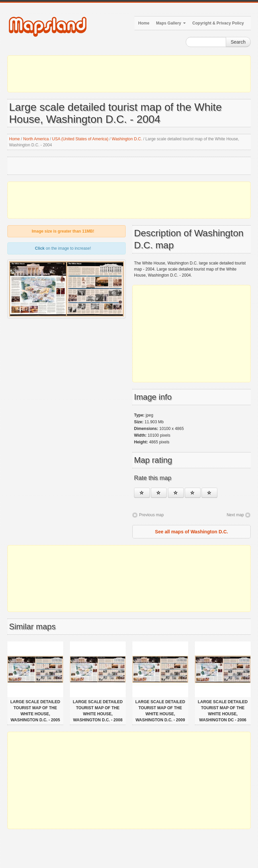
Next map (235, 515)
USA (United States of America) (80, 139)
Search (238, 42)
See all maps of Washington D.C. (191, 532)
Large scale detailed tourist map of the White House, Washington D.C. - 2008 (98, 711)
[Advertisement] (129, 74)
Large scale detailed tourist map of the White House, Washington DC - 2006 (223, 711)
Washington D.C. (127, 139)
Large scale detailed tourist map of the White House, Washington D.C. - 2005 (35, 711)
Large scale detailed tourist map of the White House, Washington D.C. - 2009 (160, 711)
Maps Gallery (171, 23)
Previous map (151, 515)
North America (36, 139)
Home (144, 23)
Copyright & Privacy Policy (218, 23)
